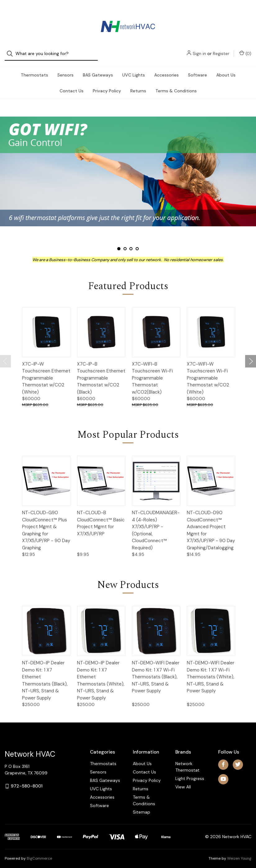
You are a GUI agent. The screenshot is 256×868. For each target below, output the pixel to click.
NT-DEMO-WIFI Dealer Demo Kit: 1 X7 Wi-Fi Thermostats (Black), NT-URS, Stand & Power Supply (156, 671)
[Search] (12, 13)
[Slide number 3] (131, 242)
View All (183, 781)
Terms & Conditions (176, 85)
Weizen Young (239, 852)
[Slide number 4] (137, 242)
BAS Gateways (98, 69)
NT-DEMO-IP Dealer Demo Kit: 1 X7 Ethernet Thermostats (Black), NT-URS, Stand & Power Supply (45, 674)
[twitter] (238, 758)
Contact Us (72, 85)
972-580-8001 (27, 780)
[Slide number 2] (125, 242)
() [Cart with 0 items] (245, 13)
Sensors (65, 69)
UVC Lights (134, 69)
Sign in (199, 13)
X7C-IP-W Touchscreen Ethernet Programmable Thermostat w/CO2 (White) (46, 372)
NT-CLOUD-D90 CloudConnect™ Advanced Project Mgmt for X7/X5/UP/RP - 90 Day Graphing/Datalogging (211, 524)
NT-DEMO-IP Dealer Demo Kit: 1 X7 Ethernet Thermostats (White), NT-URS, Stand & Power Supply (101, 674)
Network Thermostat (187, 761)
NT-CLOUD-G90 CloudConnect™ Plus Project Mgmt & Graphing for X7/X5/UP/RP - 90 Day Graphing (46, 524)
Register (221, 13)
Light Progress (190, 772)
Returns (138, 85)
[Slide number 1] (128, 165)
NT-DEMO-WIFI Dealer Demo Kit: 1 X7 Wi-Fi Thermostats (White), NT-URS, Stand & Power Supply (211, 671)
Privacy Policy (107, 85)
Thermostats (34, 69)
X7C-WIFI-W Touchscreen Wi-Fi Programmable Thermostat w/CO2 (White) (208, 372)
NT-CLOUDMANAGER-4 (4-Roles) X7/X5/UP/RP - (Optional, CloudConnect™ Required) (156, 524)
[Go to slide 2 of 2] (5, 355)
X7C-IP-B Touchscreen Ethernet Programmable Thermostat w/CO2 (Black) (101, 372)
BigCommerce (39, 852)
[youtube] (223, 773)
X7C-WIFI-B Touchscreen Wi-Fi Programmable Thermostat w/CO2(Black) (152, 372)
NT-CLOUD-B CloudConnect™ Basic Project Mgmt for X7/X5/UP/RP (101, 517)
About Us (226, 69)
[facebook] (223, 758)
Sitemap (141, 806)
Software (198, 69)
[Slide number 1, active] (119, 242)
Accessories (166, 69)
